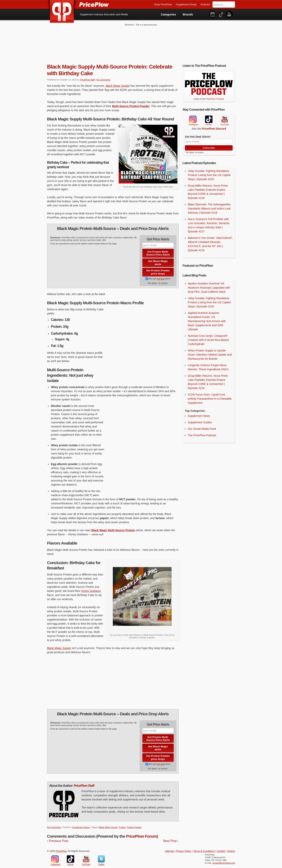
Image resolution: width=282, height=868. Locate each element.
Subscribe (209, 144)
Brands (188, 14)
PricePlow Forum (141, 832)
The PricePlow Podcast (202, 431)
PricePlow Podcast (215, 95)
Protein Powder (134, 823)
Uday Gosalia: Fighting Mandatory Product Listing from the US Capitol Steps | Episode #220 (209, 171)
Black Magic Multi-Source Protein (113, 526)
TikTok (209, 115)
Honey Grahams (91, 587)
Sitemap (169, 847)
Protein (122, 823)
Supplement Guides (200, 418)
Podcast (205, 4)
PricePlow (61, 847)
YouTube (224, 115)
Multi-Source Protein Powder (131, 102)
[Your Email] (209, 137)
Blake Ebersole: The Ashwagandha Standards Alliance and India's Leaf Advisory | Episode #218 (209, 204)
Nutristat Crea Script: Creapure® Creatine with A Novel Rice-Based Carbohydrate (208, 336)
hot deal (161, 275)
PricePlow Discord (214, 125)
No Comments (103, 75)
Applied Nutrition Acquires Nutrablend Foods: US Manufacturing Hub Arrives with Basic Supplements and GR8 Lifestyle (207, 317)
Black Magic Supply (117, 81)
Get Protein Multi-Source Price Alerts (158, 249)
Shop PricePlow (163, 4)
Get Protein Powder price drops (158, 268)
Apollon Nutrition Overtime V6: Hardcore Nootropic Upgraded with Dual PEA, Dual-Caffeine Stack (209, 283)
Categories (168, 14)
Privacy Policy (184, 847)
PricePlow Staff (87, 75)
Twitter (101, 855)
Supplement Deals (186, 4)
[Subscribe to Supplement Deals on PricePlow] (147, 275)
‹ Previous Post (58, 837)
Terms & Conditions (204, 847)
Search (231, 847)
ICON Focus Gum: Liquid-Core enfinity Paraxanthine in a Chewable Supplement (210, 394)
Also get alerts (158, 275)
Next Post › (171, 837)
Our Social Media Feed (202, 425)
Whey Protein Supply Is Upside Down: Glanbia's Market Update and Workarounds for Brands (210, 350)
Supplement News (81, 823)
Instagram (193, 115)
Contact (221, 847)
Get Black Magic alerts (158, 259)
